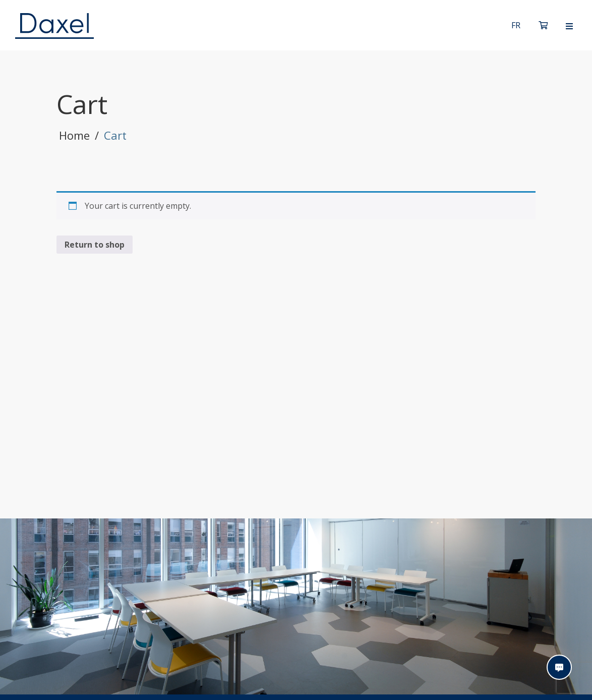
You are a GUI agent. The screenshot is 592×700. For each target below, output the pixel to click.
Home (74, 135)
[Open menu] (569, 26)
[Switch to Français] (516, 25)
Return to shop (95, 245)
